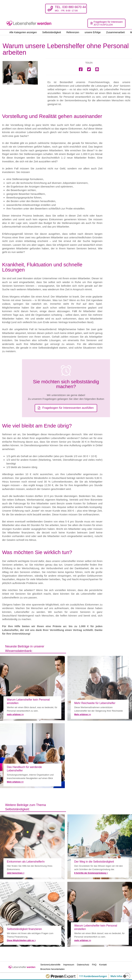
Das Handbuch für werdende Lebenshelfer (32, 756)
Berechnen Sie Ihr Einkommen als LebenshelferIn (32, 847)
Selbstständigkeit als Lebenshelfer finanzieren (32, 914)
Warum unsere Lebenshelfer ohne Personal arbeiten (32, 688)
